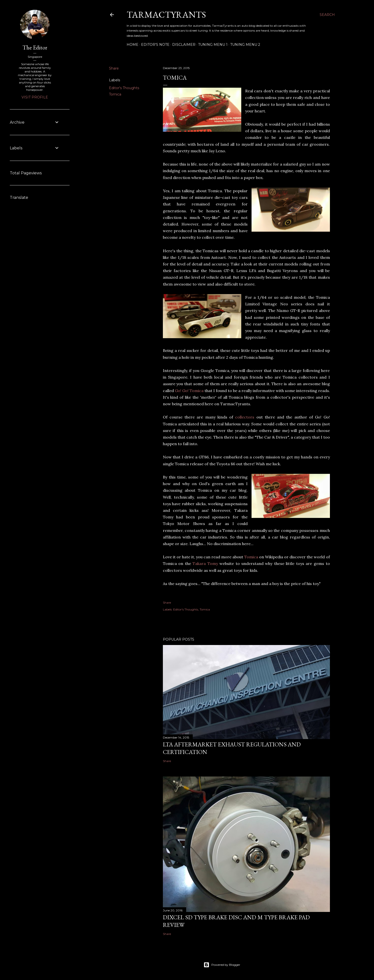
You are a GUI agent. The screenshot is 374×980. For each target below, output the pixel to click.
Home (133, 45)
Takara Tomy (205, 563)
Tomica (115, 94)
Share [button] (114, 68)
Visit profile (35, 97)
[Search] (327, 15)
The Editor (35, 47)
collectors (245, 417)
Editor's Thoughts (124, 88)
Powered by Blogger (222, 965)
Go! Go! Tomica (189, 391)
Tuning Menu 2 (245, 45)
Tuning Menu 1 (213, 45)
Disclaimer (184, 45)
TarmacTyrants (166, 15)
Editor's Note (155, 45)
